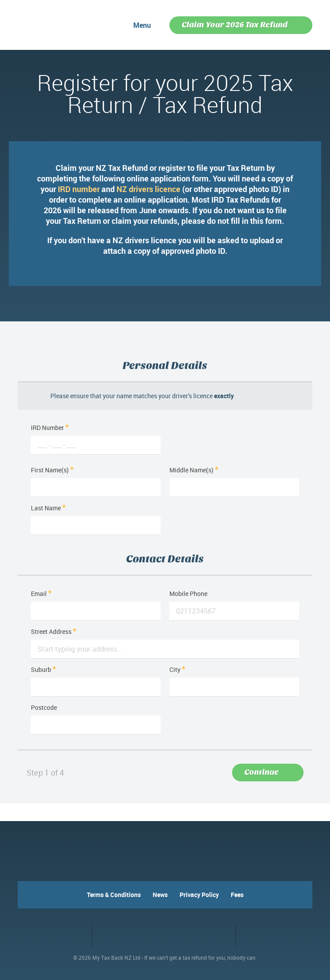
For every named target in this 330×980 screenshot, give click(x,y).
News (160, 895)
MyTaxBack (46, 23)
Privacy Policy (199, 895)
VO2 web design (259, 936)
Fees (237, 895)
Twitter (77, 935)
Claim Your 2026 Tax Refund (235, 25)
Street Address (54, 631)
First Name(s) (52, 470)
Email (41, 594)
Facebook (62, 935)
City (177, 669)
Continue (262, 772)
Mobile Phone (188, 594)
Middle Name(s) (194, 470)
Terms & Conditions (114, 895)
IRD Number (96, 428)
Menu (142, 25)
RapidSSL (200, 936)
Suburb (43, 669)
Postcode (44, 707)
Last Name (48, 508)
